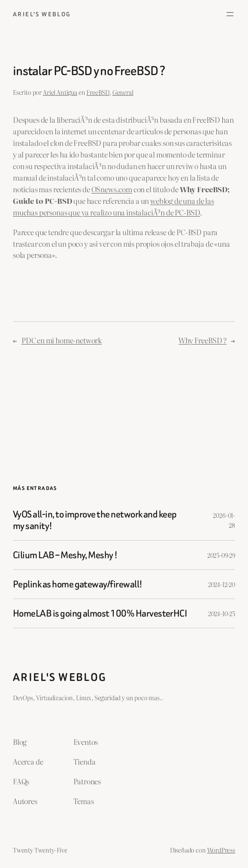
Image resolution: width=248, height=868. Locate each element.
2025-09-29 (221, 555)
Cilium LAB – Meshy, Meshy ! (65, 555)
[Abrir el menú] (230, 14)
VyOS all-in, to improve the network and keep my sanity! (95, 520)
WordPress (221, 850)
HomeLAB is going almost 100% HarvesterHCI (100, 613)
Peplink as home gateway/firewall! (78, 584)
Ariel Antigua (60, 92)
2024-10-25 (222, 613)
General (123, 92)
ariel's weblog (42, 14)
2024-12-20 (222, 584)
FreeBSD (98, 92)
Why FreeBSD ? (203, 340)
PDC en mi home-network (62, 340)
